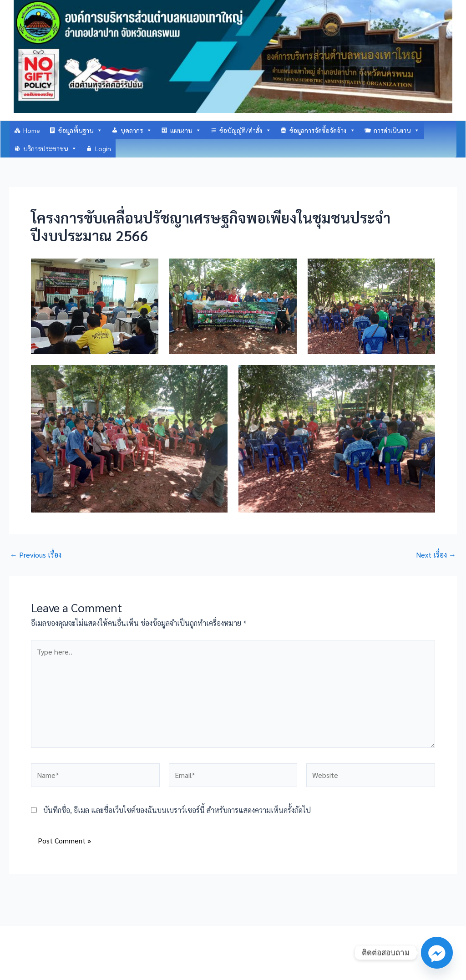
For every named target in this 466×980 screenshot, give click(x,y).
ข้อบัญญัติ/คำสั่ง (245, 130)
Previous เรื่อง (36, 555)
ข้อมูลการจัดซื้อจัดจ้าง (322, 130)
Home (32, 130)
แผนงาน (186, 130)
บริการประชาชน (50, 148)
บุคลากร (136, 130)
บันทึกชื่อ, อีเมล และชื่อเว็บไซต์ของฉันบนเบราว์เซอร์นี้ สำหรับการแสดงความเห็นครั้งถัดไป (177, 810)
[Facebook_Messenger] (437, 953)
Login (103, 148)
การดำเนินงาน (397, 130)
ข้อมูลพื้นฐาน (80, 130)
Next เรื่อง (436, 555)
